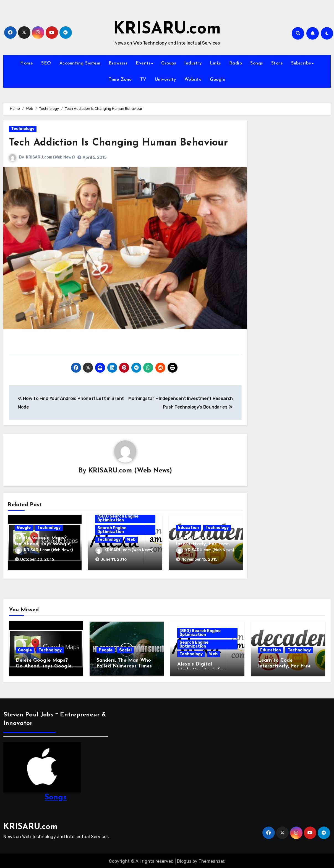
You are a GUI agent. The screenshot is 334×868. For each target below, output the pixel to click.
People (106, 649)
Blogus (184, 860)
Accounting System (80, 63)
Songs (257, 63)
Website (193, 80)
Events (143, 63)
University (165, 80)
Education (188, 528)
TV (143, 80)
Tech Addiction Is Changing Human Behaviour (124, 143)
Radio (236, 63)
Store (277, 63)
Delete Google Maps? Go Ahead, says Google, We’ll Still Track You (43, 544)
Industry (193, 63)
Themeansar (211, 860)
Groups (169, 63)
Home (27, 63)
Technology (23, 129)
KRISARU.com (167, 29)
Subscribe (301, 63)
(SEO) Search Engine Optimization (118, 519)
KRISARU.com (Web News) (50, 157)
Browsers (118, 63)
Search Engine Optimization (112, 530)
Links (215, 63)
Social (125, 649)
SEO (46, 63)
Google (218, 80)
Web (131, 540)
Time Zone (120, 80)
